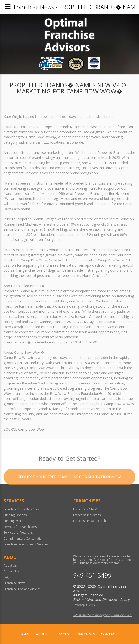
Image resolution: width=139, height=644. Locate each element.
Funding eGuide (15, 521)
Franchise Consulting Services (24, 509)
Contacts (110, 634)
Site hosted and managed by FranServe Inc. (102, 615)
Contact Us (11, 571)
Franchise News (14, 583)
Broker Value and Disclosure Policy (101, 599)
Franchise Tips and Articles (22, 589)
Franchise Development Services (26, 544)
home (25, 634)
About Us (10, 566)
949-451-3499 (92, 575)
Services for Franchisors (20, 527)
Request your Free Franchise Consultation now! (70, 484)
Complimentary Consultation (24, 538)
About (42, 634)
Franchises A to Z (85, 509)
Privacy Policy (84, 605)
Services (61, 634)
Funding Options (15, 515)
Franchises (85, 634)
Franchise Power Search (89, 521)
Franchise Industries (87, 515)
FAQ (7, 577)
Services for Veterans (18, 533)
